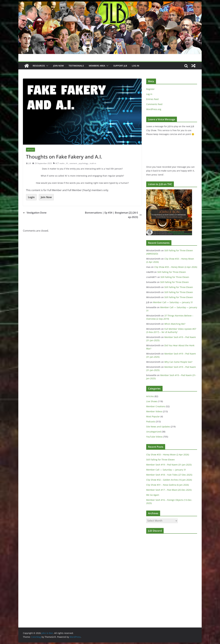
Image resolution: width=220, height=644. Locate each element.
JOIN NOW (58, 66)
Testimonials (76, 66)
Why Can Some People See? (178, 362)
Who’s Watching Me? (175, 324)
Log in (149, 94)
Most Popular (153, 416)
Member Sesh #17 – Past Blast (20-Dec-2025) (169, 490)
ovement (73, 163)
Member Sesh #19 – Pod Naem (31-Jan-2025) (169, 465)
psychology (83, 163)
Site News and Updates (158, 427)
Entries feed (152, 99)
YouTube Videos (154, 437)
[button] (47, 66)
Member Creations (156, 406)
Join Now (46, 197)
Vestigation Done (35, 213)
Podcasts (151, 422)
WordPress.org (154, 109)
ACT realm (60, 163)
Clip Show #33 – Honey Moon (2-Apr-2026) (176, 267)
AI (67, 163)
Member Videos (154, 411)
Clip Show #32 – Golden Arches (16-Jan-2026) (169, 480)
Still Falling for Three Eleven (172, 272)
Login (31, 197)
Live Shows (152, 401)
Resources (39, 66)
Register (150, 89)
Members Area (97, 66)
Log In (136, 66)
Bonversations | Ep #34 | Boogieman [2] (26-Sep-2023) (113, 215)
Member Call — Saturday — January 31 (173, 302)
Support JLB (120, 66)
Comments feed (154, 104)
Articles (30, 150)
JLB (30, 163)
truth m (93, 163)
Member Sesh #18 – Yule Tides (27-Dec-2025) (169, 475)
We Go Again (153, 495)
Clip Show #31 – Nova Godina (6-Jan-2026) (168, 485)
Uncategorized (154, 432)
